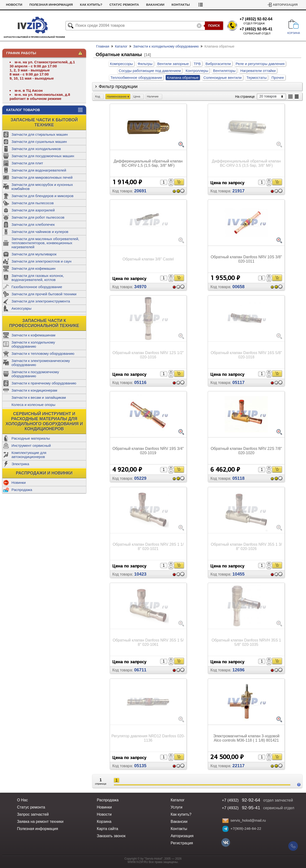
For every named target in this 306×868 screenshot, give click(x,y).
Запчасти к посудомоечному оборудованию (35, 374)
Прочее (278, 78)
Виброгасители (218, 64)
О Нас (22, 800)
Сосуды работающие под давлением (150, 71)
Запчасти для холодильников (36, 149)
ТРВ (197, 64)
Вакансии (175, 5)
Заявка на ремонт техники (40, 822)
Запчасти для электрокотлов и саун (41, 261)
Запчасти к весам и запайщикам (39, 397)
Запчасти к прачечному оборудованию (44, 383)
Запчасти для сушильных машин (39, 142)
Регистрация (182, 843)
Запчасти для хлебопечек (33, 224)
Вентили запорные (173, 64)
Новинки (19, 483)
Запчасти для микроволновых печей (42, 177)
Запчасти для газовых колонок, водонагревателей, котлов (38, 278)
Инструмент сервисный (31, 445)
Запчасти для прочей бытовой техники (44, 294)
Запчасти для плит (27, 163)
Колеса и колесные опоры (33, 405)
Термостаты (257, 78)
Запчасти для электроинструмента (41, 301)
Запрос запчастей (33, 814)
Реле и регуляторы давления (260, 64)
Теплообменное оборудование (136, 78)
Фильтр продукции (118, 86)
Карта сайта (107, 829)
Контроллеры (197, 71)
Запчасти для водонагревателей (39, 170)
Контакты (201, 5)
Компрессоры (121, 64)
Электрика (20, 464)
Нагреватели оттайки (258, 71)
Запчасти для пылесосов (33, 203)
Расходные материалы (31, 438)
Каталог (121, 46)
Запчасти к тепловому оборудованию (43, 353)
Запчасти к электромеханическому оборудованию (41, 363)
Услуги (12, 5)
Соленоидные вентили (223, 78)
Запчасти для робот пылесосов (38, 217)
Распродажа (22, 490)
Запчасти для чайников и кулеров (40, 232)
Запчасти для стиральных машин (40, 134)
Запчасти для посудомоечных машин (43, 156)
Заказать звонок (111, 836)
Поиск (214, 26)
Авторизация (285, 5)
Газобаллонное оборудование (37, 287)
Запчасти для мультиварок (34, 254)
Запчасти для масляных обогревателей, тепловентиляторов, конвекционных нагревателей (45, 243)
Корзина (104, 822)
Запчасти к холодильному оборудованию (33, 344)
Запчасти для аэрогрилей (33, 210)
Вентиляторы (224, 71)
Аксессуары (21, 308)
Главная (103, 46)
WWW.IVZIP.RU (138, 862)
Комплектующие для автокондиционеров (29, 455)
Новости (34, 5)
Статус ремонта (144, 5)
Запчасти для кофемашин (33, 268)
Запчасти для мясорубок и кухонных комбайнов (42, 187)
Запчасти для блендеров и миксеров (42, 196)
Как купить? (111, 5)
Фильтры (145, 64)
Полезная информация (71, 5)
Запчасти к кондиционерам (34, 390)
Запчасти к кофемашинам (33, 335)
